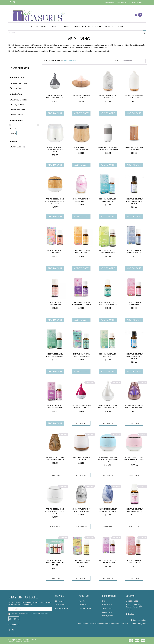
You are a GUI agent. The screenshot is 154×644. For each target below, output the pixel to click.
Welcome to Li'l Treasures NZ (116, 3)
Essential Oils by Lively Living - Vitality (108, 355)
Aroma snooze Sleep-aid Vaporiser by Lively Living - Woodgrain (55, 201)
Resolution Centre (62, 608)
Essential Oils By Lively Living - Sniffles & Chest (55, 355)
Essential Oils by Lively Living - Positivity (81, 562)
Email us (130, 614)
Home (46, 61)
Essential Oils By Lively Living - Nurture (55, 303)
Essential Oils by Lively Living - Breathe (108, 200)
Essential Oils (17, 88)
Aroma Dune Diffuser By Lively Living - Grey (108, 97)
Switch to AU (137, 3)
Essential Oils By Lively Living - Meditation (134, 252)
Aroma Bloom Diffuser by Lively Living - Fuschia (81, 407)
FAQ (104, 601)
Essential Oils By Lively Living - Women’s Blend (55, 407)
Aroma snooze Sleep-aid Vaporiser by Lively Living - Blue (108, 460)
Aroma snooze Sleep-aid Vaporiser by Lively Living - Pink (134, 460)
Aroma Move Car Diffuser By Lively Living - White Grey (108, 148)
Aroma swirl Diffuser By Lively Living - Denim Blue (108, 510)
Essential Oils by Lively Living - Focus (55, 252)
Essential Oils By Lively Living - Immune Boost (108, 252)
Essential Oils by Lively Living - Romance (134, 562)
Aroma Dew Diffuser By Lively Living (81, 97)
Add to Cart (55, 113)
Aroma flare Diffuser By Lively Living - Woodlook (55, 458)
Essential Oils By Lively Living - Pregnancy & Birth (81, 303)
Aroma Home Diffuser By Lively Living (81, 458)
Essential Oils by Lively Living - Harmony (81, 252)
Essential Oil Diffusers (20, 83)
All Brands (56, 61)
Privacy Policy (44, 614)
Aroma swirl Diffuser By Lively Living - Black (81, 510)
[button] (35, 27)
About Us (82, 601)
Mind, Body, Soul (18, 109)
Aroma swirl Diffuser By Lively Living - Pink (81, 200)
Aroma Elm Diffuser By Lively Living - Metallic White (55, 149)
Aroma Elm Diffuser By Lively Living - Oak (81, 148)
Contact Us (83, 605)
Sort (116, 61)
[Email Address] (30, 609)
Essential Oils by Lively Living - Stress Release (81, 355)
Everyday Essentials (20, 100)
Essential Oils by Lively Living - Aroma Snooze (134, 510)
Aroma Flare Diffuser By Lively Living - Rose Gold (134, 407)
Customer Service (85, 608)
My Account (59, 601)
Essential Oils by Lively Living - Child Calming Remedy (134, 201)
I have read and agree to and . (28, 614)
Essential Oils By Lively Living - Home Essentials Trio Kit (55, 563)
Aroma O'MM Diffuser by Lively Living (134, 148)
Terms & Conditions (31, 614)
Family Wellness (18, 105)
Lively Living (18, 147)
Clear (20, 133)
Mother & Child (18, 114)
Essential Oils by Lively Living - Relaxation (108, 562)
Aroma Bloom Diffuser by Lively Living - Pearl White (108, 407)
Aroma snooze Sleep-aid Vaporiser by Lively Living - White (55, 511)
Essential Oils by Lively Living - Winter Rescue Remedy (134, 356)
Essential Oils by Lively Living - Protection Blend (108, 303)
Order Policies (107, 605)
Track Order (59, 605)
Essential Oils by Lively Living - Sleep (134, 303)
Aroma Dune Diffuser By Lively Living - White (134, 97)
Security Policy (107, 616)
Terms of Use (107, 608)
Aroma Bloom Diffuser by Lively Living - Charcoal (55, 97)
